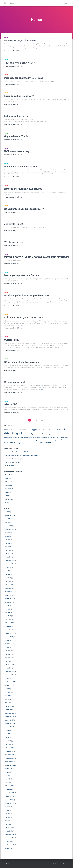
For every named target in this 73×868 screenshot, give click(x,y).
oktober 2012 (9, 595)
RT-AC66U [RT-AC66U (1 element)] (9, 440)
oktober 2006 (9, 841)
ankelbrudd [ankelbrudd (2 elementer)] (24, 430)
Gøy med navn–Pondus (17, 136)
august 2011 (9, 644)
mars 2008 (8, 783)
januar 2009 (9, 751)
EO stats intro (9, 482)
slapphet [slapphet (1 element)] (36, 440)
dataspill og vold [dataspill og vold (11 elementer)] (14, 433)
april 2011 (8, 658)
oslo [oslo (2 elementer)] (51, 437)
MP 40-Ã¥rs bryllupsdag (12, 489)
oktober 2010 (9, 678)
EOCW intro (8, 485)
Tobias (7, 503)
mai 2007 (8, 817)
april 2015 (8, 522)
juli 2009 (8, 730)
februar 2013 (9, 585)
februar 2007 (9, 828)
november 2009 (10, 717)
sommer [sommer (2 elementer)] (41, 440)
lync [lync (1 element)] (34, 438)
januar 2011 (9, 668)
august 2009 (9, 727)
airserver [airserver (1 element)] (18, 430)
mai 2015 (8, 519)
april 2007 (8, 821)
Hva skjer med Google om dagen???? (24, 209)
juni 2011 (8, 651)
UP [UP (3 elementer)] (29, 443)
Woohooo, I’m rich (14, 242)
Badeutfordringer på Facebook (21, 40)
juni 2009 (8, 734)
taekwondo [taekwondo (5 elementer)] (9, 443)
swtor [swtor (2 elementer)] (61, 440)
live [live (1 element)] (32, 438)
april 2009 (8, 741)
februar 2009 (9, 748)
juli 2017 (8, 512)
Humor (6, 38)
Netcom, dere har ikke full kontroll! (24, 189)
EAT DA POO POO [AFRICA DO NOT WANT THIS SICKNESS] (36, 257)
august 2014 (9, 536)
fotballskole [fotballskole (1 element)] (56, 434)
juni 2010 (8, 692)
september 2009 (10, 724)
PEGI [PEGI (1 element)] (54, 438)
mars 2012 (8, 619)
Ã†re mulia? (11, 404)
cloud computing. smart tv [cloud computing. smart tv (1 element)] (43, 430)
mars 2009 (8, 744)
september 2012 (10, 599)
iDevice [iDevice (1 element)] (61, 434)
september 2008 (10, 765)
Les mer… (42, 48)
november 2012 (10, 592)
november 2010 (10, 675)
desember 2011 (10, 630)
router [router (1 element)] (6, 440)
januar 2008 (9, 789)
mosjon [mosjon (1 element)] (48, 438)
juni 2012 (8, 609)
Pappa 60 (8, 492)
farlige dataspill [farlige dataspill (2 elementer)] (34, 434)
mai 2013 (8, 574)
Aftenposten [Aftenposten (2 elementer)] (8, 430)
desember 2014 (10, 529)
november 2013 (10, 564)
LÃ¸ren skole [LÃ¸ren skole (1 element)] (38, 438)
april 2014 (8, 547)
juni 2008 (8, 776)
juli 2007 (8, 810)
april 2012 (8, 616)
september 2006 (10, 845)
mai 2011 (8, 654)
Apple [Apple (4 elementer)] (34, 430)
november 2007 (10, 796)
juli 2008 (8, 772)
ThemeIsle (66, 864)
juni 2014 (8, 540)
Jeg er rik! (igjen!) (14, 224)
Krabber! (19, 462)
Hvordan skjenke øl (19, 459)
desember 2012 (10, 588)
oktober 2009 (9, 720)
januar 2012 (9, 626)
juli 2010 (8, 689)
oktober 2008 (9, 762)
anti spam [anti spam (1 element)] (30, 430)
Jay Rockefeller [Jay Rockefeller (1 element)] (27, 438)
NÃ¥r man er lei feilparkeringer (22, 362)
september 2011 (10, 640)
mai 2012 (8, 613)
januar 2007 (9, 831)
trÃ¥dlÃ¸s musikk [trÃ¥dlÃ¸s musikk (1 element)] (24, 443)
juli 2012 (8, 606)
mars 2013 (8, 581)
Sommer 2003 (9, 499)
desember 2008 (10, 755)
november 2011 (10, 633)
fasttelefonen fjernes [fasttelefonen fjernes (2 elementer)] (47, 434)
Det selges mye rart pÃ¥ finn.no (22, 275)
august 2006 (9, 848)
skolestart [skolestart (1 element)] (32, 440)
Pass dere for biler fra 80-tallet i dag (24, 78)
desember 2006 (10, 835)
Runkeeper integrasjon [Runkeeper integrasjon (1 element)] (17, 440)
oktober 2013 (9, 567)
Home (65, 3)
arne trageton (9, 455)
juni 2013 (8, 571)
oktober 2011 (9, 637)
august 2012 (9, 602)
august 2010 (9, 685)
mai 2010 (8, 696)
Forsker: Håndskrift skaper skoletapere (28, 452)
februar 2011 (9, 665)
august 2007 (9, 807)
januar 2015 (9, 526)
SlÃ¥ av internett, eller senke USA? (23, 318)
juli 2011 (8, 647)
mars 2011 (8, 661)
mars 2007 (8, 824)
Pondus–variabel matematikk (21, 166)
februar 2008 (9, 786)
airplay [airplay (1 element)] (14, 430)
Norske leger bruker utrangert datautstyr (27, 295)
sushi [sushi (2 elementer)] (58, 440)
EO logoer (8, 478)
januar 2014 (9, 557)
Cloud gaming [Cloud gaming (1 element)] (52, 430)
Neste (41, 420)
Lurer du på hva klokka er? (19, 96)
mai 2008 (8, 779)
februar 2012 (9, 623)
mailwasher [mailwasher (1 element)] (43, 438)
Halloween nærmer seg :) (18, 151)
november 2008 (10, 758)
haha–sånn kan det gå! (17, 116)
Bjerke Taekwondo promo (13, 475)
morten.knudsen (10, 452)
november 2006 (10, 838)
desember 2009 (10, 713)
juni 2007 (8, 814)
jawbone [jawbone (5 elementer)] (20, 437)
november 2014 (10, 533)
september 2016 (10, 515)
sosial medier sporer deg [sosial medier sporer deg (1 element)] (50, 440)
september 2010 (10, 682)
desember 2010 (10, 672)
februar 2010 (9, 706)
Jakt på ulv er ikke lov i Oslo (20, 63)
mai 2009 (8, 737)
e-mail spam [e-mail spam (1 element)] (26, 434)
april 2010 (8, 699)
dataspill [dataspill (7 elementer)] (60, 429)
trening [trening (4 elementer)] (17, 443)
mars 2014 (8, 550)
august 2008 (9, 769)
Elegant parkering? (15, 382)
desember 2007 (10, 793)
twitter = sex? (12, 340)
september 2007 (10, 803)
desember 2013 (10, 561)
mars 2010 (8, 703)
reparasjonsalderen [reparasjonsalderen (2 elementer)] (61, 437)
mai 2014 (8, 543)
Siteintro (8, 496)
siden (19, 51)
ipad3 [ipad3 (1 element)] (11, 438)
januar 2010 (9, 710)
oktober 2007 (9, 800)
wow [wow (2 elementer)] (53, 443)
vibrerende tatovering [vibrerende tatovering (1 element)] (35, 443)
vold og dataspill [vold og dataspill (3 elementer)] (46, 443)
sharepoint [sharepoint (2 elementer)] (26, 440)
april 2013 (8, 578)
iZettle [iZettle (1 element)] (14, 438)
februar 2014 (9, 554)
